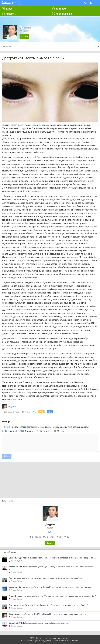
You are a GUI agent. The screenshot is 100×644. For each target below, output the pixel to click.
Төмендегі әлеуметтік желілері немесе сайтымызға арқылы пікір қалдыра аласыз (46, 427)
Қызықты (11, 14)
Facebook (13, 431)
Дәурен (9, 406)
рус (19, 4)
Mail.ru (60, 431)
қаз (19, 1)
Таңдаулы (61, 9)
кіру (57, 427)
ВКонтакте (30, 431)
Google (46, 431)
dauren (50, 528)
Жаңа (9, 9)
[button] (50, 412)
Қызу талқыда (64, 14)
